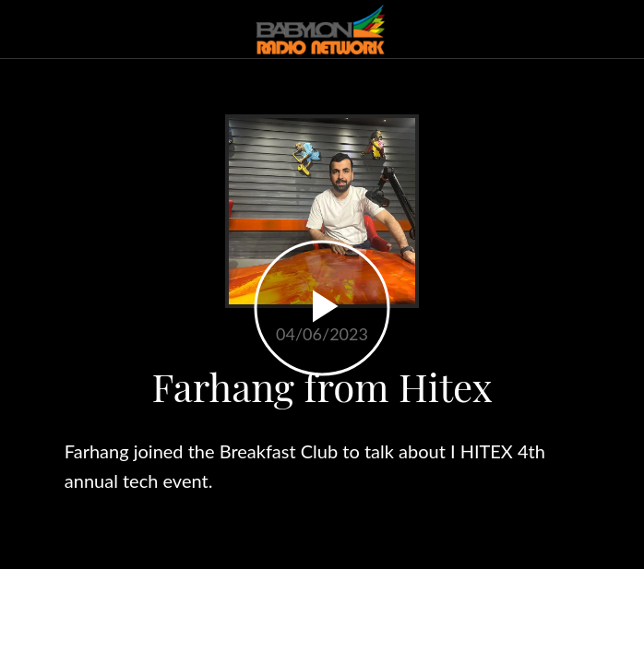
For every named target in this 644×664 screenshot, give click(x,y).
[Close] (30, 30)
